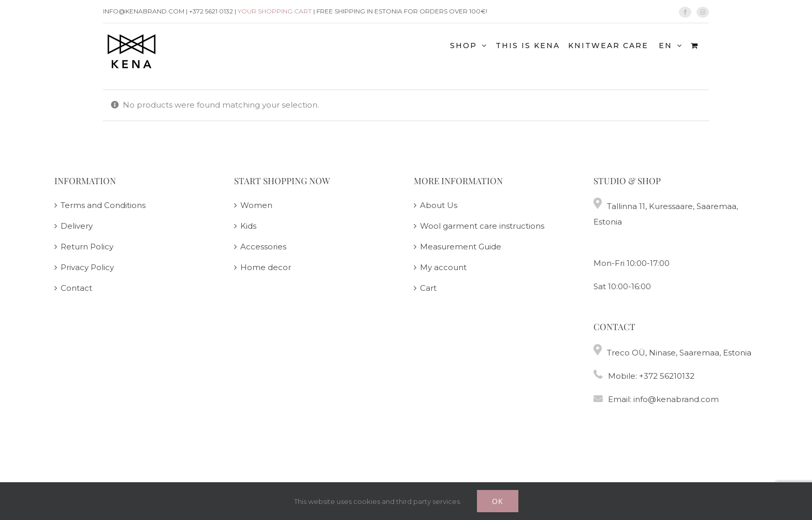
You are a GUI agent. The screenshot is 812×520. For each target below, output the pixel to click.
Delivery (77, 226)
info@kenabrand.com (676, 399)
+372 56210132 (667, 376)
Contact (76, 288)
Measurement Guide (461, 247)
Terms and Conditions (103, 205)
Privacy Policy (87, 267)
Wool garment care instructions (482, 226)
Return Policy (87, 247)
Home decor (266, 267)
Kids (248, 226)
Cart (428, 288)
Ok (498, 501)
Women (256, 205)
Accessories (263, 247)
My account (443, 267)
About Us (439, 205)
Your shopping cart (275, 11)
